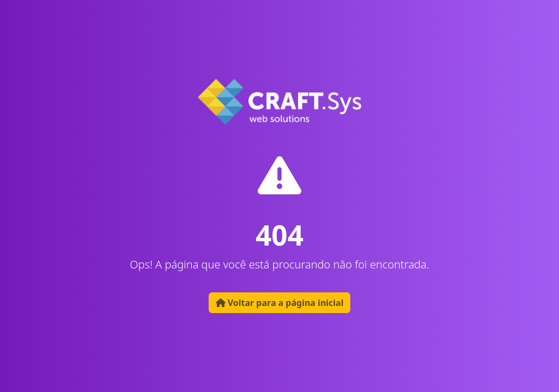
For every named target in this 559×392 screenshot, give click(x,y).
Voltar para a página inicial (280, 303)
